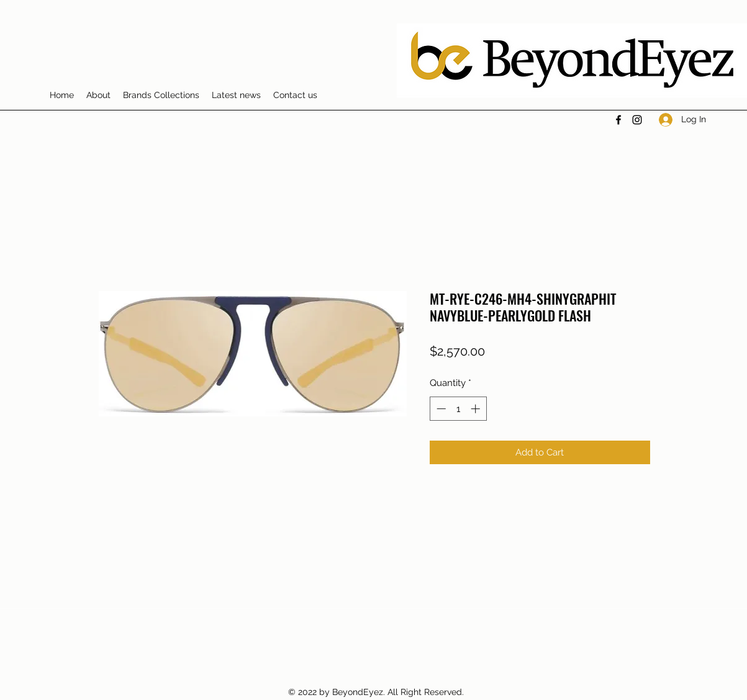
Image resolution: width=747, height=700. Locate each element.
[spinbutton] (458, 409)
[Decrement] (440, 409)
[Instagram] (637, 120)
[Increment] (477, 409)
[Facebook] (618, 120)
